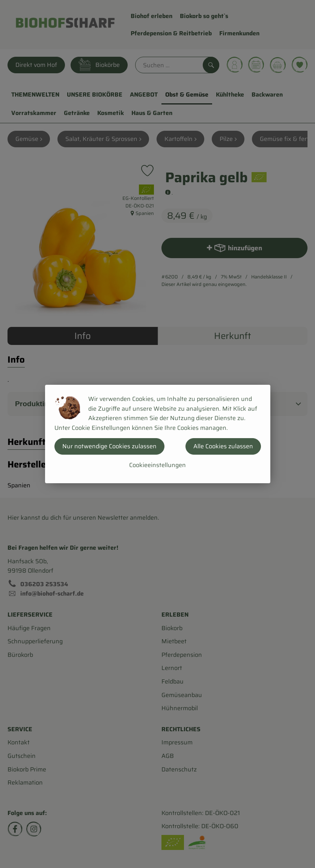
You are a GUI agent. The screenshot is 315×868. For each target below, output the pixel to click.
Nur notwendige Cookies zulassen (109, 446)
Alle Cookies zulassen (223, 446)
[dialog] (157, 434)
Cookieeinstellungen (157, 465)
